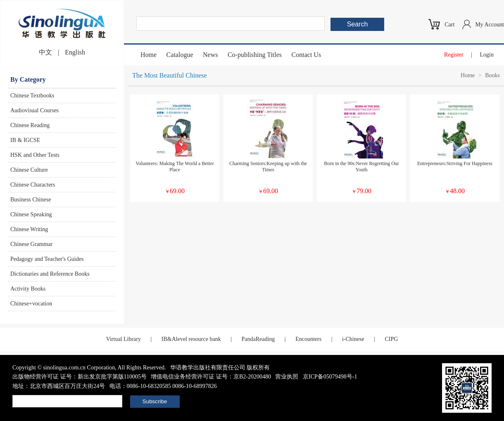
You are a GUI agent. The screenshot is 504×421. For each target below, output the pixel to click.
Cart (449, 25)
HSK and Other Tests (35, 155)
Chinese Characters (33, 185)
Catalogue (180, 55)
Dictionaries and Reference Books (50, 274)
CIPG (391, 339)
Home (149, 55)
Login (487, 55)
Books (492, 75)
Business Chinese (31, 200)
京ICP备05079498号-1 (330, 377)
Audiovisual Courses (34, 110)
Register (454, 55)
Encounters (308, 339)
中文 (45, 52)
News (210, 55)
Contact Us (307, 55)
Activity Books (28, 289)
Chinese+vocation (31, 304)
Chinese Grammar (31, 244)
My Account (490, 25)
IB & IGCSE (25, 140)
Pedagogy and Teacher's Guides (47, 259)
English (75, 52)
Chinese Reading (30, 125)
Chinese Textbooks (32, 96)
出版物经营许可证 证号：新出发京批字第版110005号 (80, 377)
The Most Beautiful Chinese (170, 75)
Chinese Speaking (31, 214)
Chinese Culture (29, 170)
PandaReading (258, 339)
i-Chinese (353, 339)
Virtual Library (124, 339)
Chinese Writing (29, 229)
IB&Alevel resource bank (191, 339)
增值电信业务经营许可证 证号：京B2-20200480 (211, 377)
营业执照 (287, 377)
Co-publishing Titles (255, 55)
